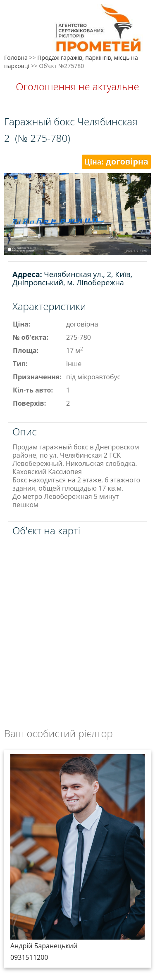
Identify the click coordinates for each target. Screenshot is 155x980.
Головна (16, 58)
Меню (15, 20)
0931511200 (29, 957)
